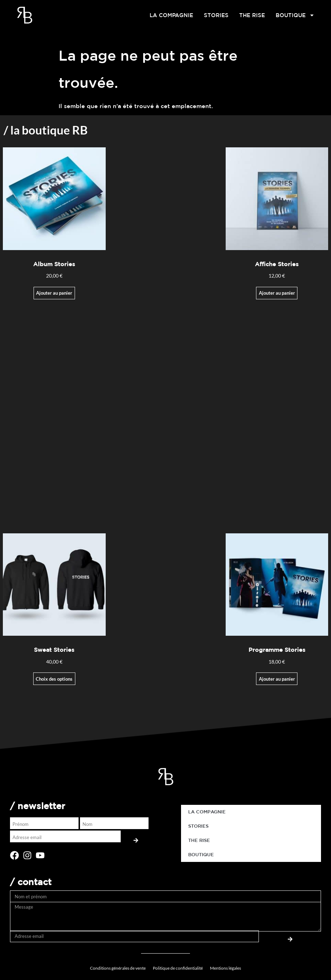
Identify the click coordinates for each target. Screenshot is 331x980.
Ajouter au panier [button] (277, 679)
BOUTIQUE (295, 15)
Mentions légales (225, 968)
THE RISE (252, 15)
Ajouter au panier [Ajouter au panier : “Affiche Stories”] (277, 293)
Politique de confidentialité (178, 968)
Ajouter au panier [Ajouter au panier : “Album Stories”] (54, 293)
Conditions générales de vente (118, 968)
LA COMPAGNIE (171, 15)
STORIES (216, 15)
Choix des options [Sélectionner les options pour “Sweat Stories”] (54, 679)
